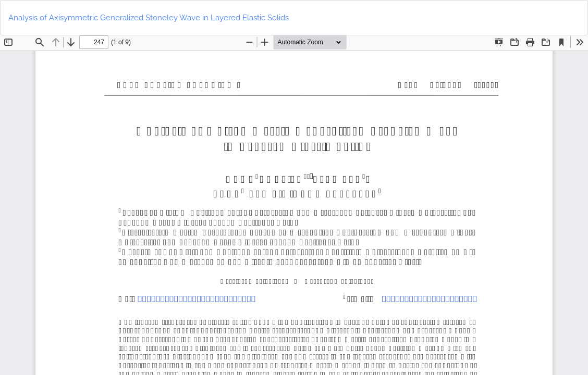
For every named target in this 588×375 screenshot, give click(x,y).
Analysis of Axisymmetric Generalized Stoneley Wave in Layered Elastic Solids (149, 18)
